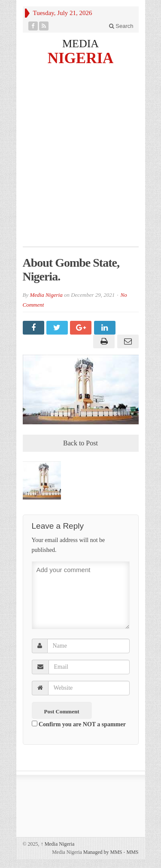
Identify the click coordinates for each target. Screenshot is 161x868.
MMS (132, 852)
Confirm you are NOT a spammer (79, 724)
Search (121, 26)
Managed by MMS (103, 852)
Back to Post (80, 443)
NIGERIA (81, 58)
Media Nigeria (46, 295)
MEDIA (80, 44)
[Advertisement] (80, 162)
